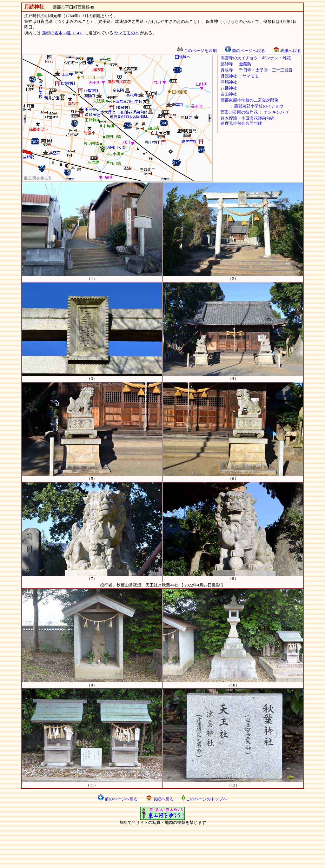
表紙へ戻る (287, 51)
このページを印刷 (197, 51)
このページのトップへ (205, 799)
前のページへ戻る (245, 51)
